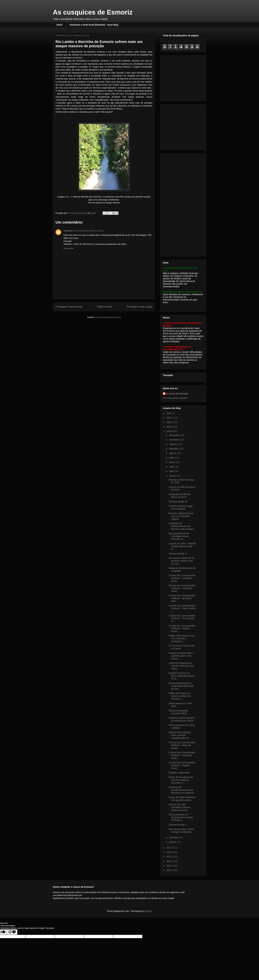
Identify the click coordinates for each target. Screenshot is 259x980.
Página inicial (105, 307)
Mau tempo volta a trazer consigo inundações (181, 831)
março (173, 476)
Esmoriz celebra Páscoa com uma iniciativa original (181, 516)
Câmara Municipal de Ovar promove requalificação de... (180, 735)
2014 (169, 861)
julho (172, 458)
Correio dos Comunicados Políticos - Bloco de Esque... (182, 745)
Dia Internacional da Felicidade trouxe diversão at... (179, 536)
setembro (174, 449)
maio (172, 467)
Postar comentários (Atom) (108, 317)
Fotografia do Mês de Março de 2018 (180, 496)
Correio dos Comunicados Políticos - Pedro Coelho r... (182, 608)
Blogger (148, 911)
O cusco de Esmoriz (177, 394)
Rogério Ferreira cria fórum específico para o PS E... (182, 676)
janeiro (173, 842)
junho (172, 462)
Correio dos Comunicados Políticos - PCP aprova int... (182, 618)
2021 (169, 418)
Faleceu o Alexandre (179, 773)
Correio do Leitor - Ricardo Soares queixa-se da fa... (182, 546)
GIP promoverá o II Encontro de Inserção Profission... (181, 817)
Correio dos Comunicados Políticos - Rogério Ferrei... (182, 629)
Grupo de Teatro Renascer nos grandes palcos (182, 799)
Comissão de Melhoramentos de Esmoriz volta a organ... (182, 526)
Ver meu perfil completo (175, 398)
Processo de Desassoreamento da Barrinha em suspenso (181, 790)
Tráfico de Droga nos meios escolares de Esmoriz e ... (180, 696)
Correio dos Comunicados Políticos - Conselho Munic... (182, 578)
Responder (69, 248)
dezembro (175, 435)
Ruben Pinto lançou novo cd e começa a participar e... (182, 638)
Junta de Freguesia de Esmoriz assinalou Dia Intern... (181, 666)
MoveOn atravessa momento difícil (178, 712)
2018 (169, 431)
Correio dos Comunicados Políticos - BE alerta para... (182, 598)
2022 (169, 413)
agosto (173, 453)
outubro (173, 444)
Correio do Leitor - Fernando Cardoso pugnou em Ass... (180, 807)
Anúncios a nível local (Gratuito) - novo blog (94, 25)
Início (60, 25)
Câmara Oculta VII (178, 502)
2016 (169, 852)
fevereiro (174, 838)
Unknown (68, 231)
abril (172, 471)
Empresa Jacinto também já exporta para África (182, 719)
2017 (169, 848)
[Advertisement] (184, 77)
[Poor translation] (12, 932)
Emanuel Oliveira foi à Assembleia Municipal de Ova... (181, 686)
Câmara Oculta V (177, 825)
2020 (169, 422)
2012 (169, 870)
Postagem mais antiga (140, 307)
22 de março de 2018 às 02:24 (89, 231)
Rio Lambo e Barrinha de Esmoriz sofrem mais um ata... (182, 561)
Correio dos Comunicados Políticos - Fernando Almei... (182, 588)
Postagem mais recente (69, 307)
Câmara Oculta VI (178, 554)
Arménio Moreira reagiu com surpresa (181, 507)
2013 (169, 866)
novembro (175, 440)
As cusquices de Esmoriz (93, 12)
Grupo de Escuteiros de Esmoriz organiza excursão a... (181, 780)
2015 (169, 857)
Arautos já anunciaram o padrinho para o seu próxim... (181, 656)
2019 (169, 427)
